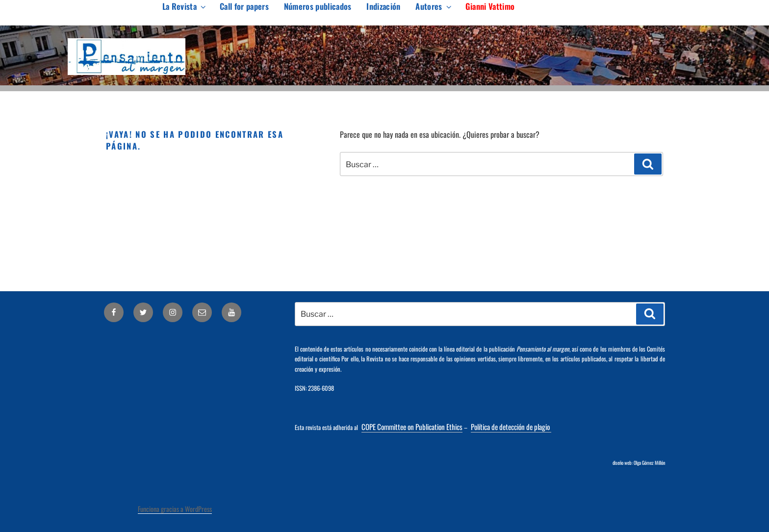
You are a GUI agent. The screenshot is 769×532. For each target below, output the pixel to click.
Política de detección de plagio (511, 427)
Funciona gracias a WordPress (175, 509)
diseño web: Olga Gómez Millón (639, 463)
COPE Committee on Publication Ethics (412, 427)
